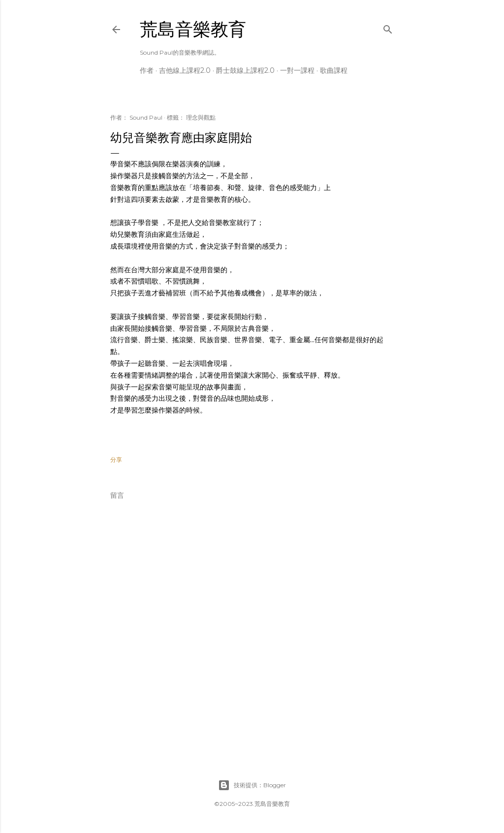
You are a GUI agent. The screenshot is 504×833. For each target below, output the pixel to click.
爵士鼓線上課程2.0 (245, 70)
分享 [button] (116, 460)
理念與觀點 (201, 117)
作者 (147, 70)
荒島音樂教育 (193, 29)
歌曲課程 (334, 70)
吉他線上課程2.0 (185, 70)
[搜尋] (388, 27)
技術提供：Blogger (252, 785)
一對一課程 (297, 70)
